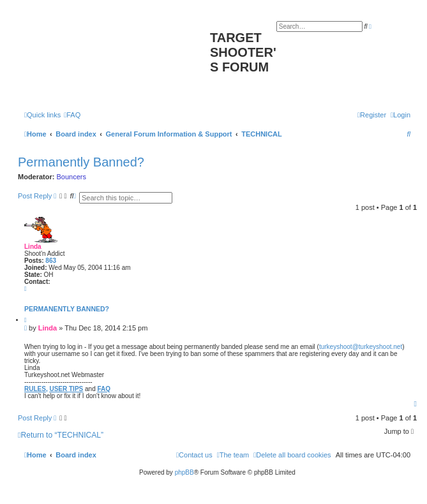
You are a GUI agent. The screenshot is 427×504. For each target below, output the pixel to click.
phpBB (184, 472)
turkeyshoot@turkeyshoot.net (361, 347)
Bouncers (71, 177)
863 (51, 261)
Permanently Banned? (81, 162)
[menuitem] (72, 115)
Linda (33, 247)
